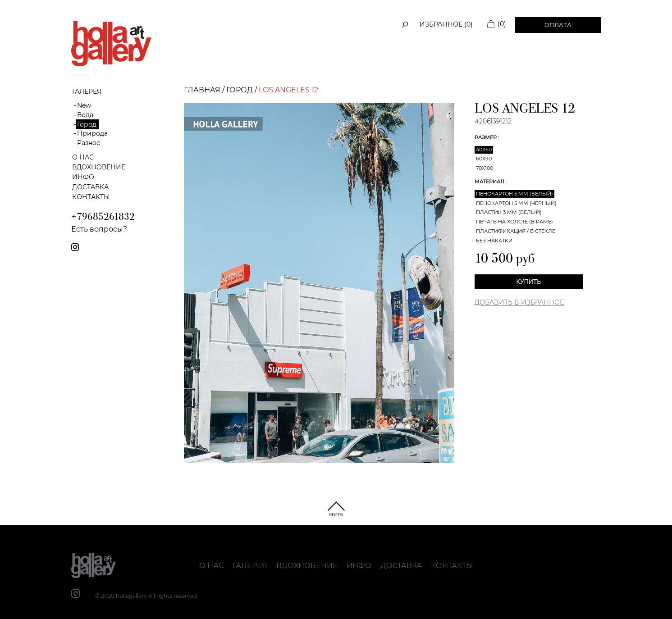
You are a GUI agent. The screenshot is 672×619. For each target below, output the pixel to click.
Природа (92, 133)
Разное (89, 143)
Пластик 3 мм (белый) (509, 212)
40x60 (484, 150)
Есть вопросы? (99, 229)
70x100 (485, 168)
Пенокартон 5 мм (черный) (516, 203)
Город (87, 124)
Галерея (250, 566)
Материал (490, 182)
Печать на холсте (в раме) (514, 222)
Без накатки (494, 241)
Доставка (90, 187)
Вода (85, 115)
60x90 (484, 159)
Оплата (558, 25)
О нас (83, 157)
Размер (486, 137)
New (84, 105)
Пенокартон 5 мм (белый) (514, 194)
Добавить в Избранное (519, 302)
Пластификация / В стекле (516, 231)
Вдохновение (99, 167)
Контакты (91, 197)
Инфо (83, 177)
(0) (502, 24)
